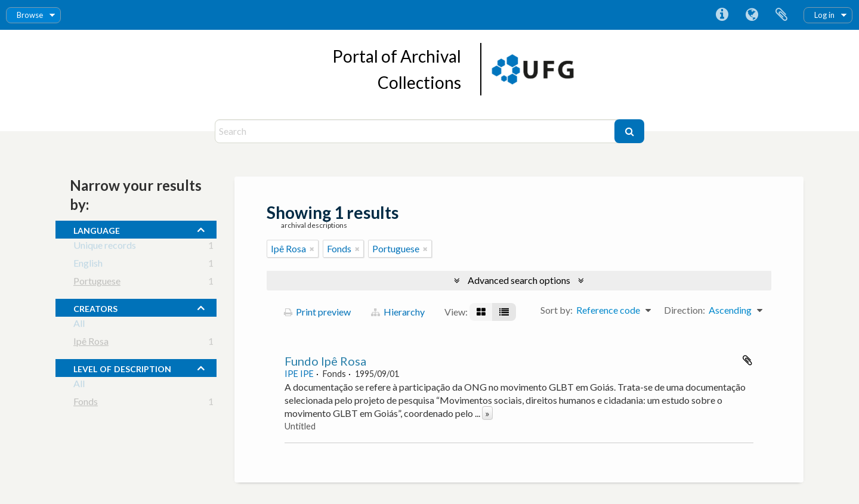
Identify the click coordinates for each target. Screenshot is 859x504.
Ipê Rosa (91, 343)
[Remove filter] (312, 249)
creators (95, 307)
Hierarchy (398, 312)
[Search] (416, 131)
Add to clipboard (747, 360)
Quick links (722, 15)
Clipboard (781, 15)
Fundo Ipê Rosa (325, 361)
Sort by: (557, 310)
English (88, 265)
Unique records (105, 247)
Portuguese (97, 283)
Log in (824, 15)
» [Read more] (487, 413)
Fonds (86, 403)
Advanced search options (519, 280)
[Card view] (481, 312)
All (79, 325)
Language (752, 15)
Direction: (685, 310)
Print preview (317, 312)
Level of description (122, 367)
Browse (30, 15)
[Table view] (504, 312)
